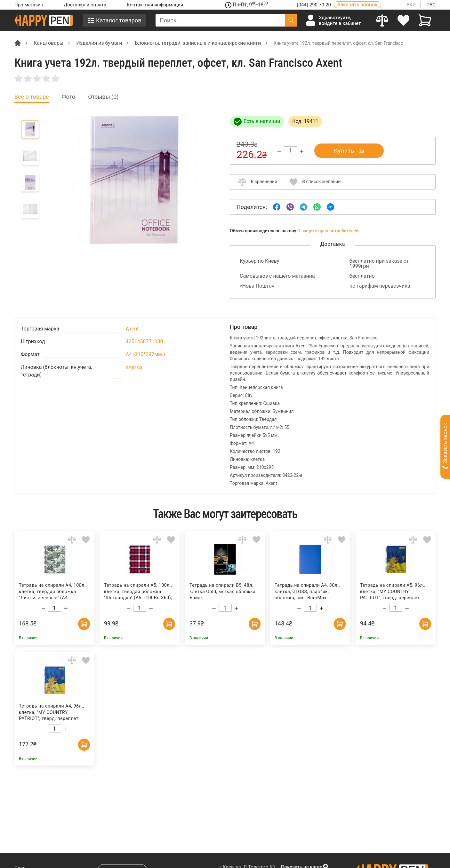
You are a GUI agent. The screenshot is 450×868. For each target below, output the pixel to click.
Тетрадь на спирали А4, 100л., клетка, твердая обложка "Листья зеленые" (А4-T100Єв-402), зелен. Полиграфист (53, 592)
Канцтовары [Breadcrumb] (48, 43)
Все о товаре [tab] (32, 97)
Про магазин (29, 5)
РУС (431, 5)
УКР (411, 5)
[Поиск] (291, 20)
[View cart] (425, 20)
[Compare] (382, 20)
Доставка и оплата (85, 5)
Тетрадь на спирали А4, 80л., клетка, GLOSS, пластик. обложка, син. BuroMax (307, 591)
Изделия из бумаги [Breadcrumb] (99, 43)
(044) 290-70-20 (314, 5)
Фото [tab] (69, 97)
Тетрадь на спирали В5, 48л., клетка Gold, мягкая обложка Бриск (223, 591)
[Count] (290, 150)
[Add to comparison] (72, 540)
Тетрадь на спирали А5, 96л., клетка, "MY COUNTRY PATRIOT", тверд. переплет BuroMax (392, 592)
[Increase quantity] (302, 151)
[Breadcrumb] (18, 43)
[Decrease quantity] (279, 151)
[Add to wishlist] (86, 540)
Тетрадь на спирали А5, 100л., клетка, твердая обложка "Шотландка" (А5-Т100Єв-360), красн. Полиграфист (138, 592)
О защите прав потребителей (328, 231)
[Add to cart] (84, 623)
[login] (404, 20)
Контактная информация (155, 5)
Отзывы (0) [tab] (103, 97)
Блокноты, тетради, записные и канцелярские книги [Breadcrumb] (198, 43)
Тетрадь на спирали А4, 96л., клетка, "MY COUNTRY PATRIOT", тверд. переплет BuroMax (52, 713)
